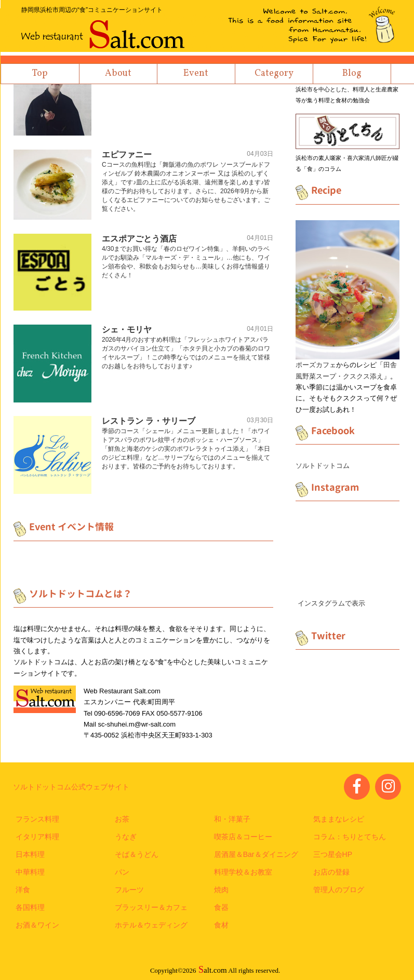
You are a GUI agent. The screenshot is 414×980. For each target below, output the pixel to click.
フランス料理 (37, 819)
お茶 (122, 819)
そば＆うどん (137, 854)
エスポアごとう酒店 (139, 239)
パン (122, 872)
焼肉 (221, 890)
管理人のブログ (339, 890)
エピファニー (127, 155)
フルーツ (129, 890)
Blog (352, 73)
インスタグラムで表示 (331, 603)
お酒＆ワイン (37, 925)
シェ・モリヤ (127, 330)
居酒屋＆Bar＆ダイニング (256, 854)
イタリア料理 (37, 837)
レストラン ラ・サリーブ (149, 421)
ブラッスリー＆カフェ (151, 907)
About (118, 73)
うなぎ (126, 837)
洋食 (23, 890)
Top (40, 73)
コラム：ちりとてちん (350, 837)
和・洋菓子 (232, 819)
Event (196, 73)
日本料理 (30, 854)
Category (274, 73)
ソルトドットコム (323, 466)
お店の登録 (331, 872)
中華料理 (30, 872)
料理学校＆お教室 (243, 872)
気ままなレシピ (339, 819)
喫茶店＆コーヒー (243, 837)
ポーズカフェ (316, 365)
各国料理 (30, 907)
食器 (221, 907)
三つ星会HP (333, 854)
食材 (221, 925)
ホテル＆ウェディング (151, 925)
